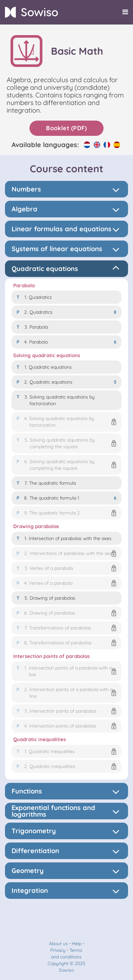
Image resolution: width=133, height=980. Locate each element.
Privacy (58, 950)
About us (58, 944)
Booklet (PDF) (66, 128)
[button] (66, 422)
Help (77, 944)
